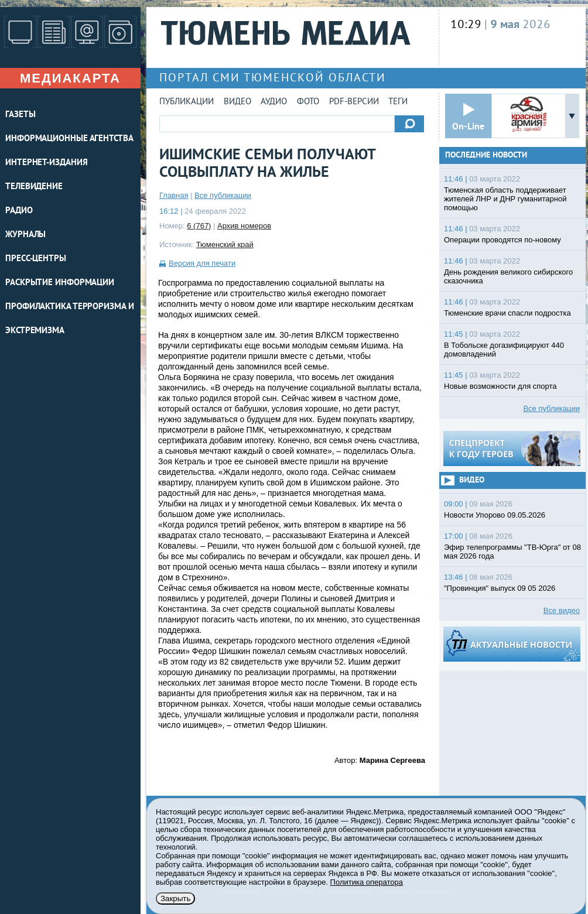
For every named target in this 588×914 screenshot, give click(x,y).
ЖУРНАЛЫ (25, 235)
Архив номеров (244, 226)
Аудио (274, 102)
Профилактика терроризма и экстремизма (70, 319)
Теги (398, 102)
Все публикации (223, 195)
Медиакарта (70, 78)
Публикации (187, 102)
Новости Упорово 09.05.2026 (495, 515)
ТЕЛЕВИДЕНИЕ (34, 187)
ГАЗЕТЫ (20, 115)
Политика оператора (367, 882)
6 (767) (199, 226)
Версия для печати (202, 263)
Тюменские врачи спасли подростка (507, 313)
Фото (308, 102)
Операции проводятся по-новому (502, 240)
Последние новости (486, 155)
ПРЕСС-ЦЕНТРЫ (36, 259)
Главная (174, 195)
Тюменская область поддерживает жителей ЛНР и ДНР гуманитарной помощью (505, 199)
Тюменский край (225, 244)
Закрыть (175, 898)
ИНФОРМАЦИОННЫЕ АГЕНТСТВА (69, 139)
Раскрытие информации (60, 283)
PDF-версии (354, 102)
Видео (237, 102)
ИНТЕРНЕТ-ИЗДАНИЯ (46, 163)
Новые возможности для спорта (500, 386)
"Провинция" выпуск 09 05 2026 (500, 588)
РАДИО (19, 211)
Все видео (562, 610)
